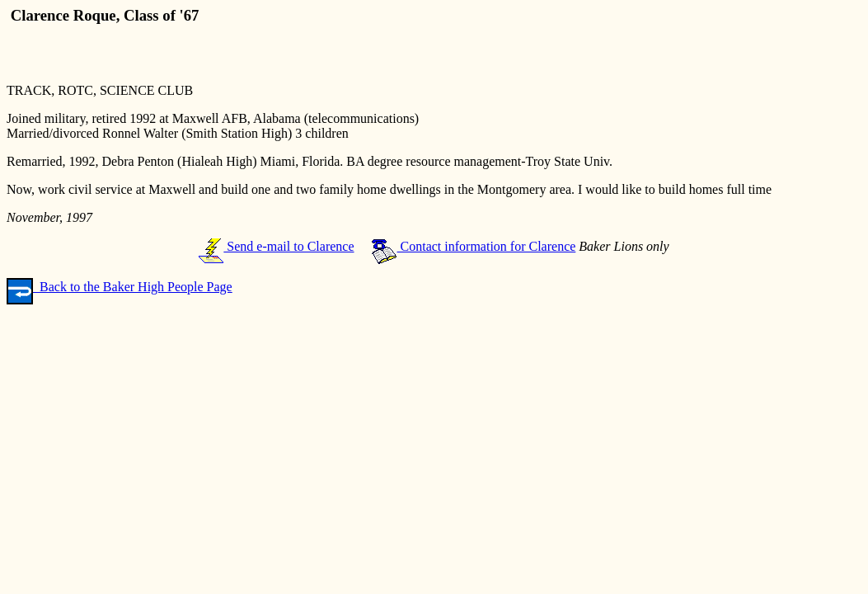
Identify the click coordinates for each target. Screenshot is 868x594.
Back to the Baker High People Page (120, 287)
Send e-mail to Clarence (276, 246)
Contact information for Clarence (474, 246)
